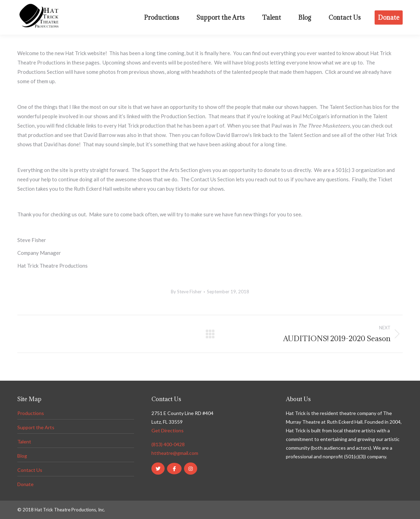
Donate (25, 484)
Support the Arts (36, 427)
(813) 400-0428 (168, 444)
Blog (22, 456)
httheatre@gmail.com (175, 453)
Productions (31, 413)
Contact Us (30, 470)
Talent (24, 442)
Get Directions (168, 430)
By (186, 292)
